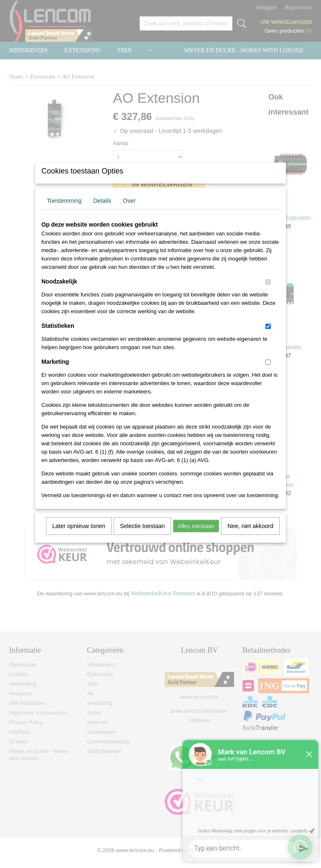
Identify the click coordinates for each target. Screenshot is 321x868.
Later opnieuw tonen (79, 537)
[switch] (268, 293)
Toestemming (64, 212)
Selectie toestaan (142, 537)
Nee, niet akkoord (250, 537)
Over (129, 212)
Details (102, 212)
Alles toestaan (196, 537)
